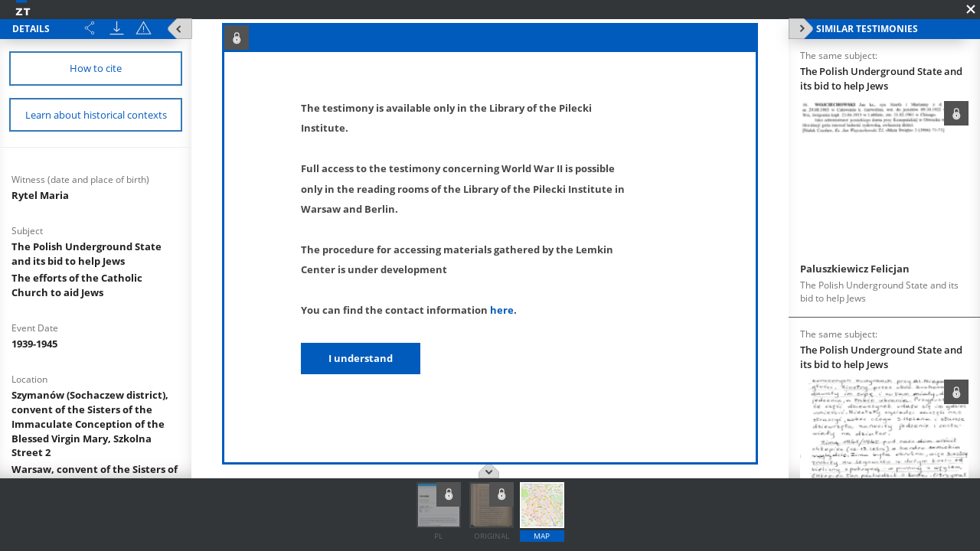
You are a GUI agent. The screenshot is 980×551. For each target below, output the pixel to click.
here (502, 310)
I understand (361, 358)
